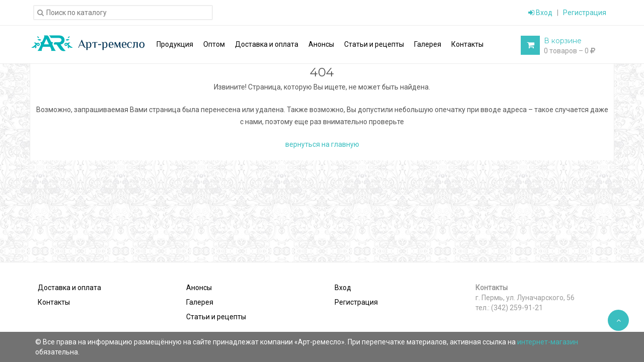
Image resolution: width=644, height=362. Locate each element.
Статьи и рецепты (216, 317)
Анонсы (199, 288)
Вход (540, 13)
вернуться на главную (322, 144)
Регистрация (585, 13)
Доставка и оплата (69, 288)
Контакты (54, 302)
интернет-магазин (548, 342)
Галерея (200, 302)
